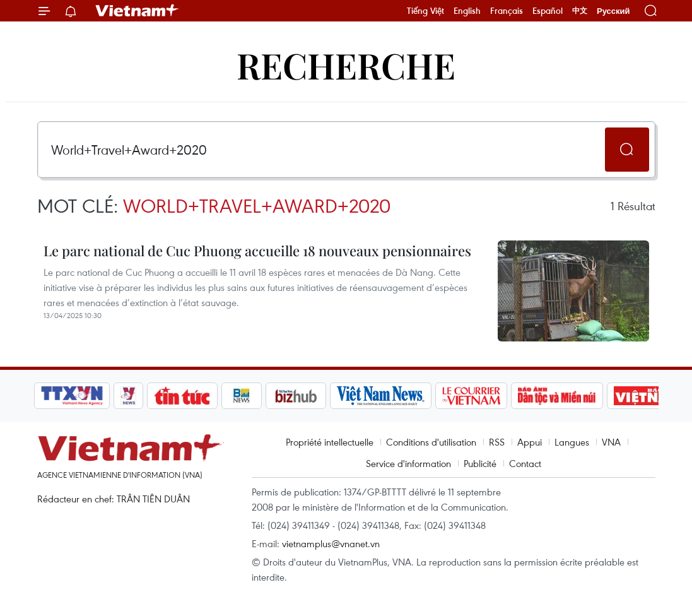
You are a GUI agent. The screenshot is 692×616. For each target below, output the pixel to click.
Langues (572, 442)
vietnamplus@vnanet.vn (331, 543)
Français (507, 11)
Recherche (346, 65)
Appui (530, 442)
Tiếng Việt (425, 11)
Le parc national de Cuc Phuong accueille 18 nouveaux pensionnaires (257, 251)
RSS (497, 442)
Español (548, 11)
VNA (611, 442)
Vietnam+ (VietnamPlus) (138, 11)
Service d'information (408, 463)
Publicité (480, 463)
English (467, 11)
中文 (580, 11)
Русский (613, 11)
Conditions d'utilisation (431, 442)
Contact (525, 463)
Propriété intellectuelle (330, 442)
